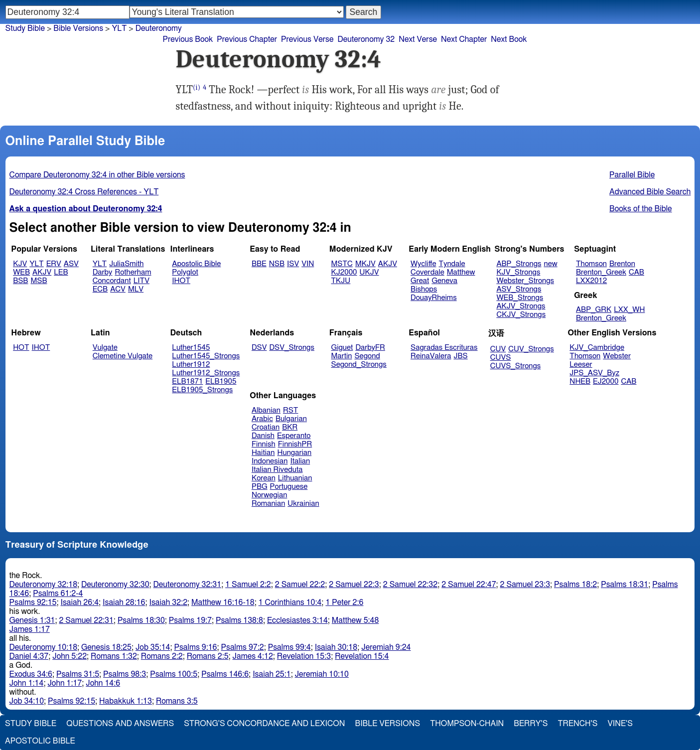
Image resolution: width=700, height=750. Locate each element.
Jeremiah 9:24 (386, 647)
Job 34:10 (27, 701)
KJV (20, 264)
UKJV (369, 272)
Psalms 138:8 (239, 620)
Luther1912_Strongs (206, 373)
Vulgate (105, 348)
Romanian (268, 504)
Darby (103, 272)
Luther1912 (191, 365)
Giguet (342, 348)
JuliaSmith (126, 264)
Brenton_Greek (601, 272)
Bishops (424, 289)
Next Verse (418, 39)
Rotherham (133, 272)
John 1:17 (65, 683)
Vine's (620, 724)
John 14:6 (103, 683)
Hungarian (295, 453)
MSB (39, 281)
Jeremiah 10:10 (322, 674)
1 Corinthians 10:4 (290, 602)
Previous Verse (307, 39)
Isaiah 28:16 (124, 602)
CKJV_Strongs (521, 315)
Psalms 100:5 (174, 674)
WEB (21, 272)
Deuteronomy (159, 28)
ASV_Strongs (519, 289)
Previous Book (188, 39)
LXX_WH (629, 310)
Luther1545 (191, 348)
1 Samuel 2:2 (248, 585)
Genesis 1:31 (32, 620)
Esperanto (294, 436)
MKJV (365, 264)
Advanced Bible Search (650, 192)
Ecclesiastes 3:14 (297, 620)
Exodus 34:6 (31, 674)
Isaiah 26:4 (80, 602)
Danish (263, 436)
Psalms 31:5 (78, 674)
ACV (118, 289)
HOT (21, 348)
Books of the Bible (641, 209)
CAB (636, 272)
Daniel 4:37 (29, 656)
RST (291, 410)
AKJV (42, 272)
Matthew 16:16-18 (223, 602)
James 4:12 (253, 656)
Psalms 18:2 (575, 585)
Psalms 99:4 (289, 647)
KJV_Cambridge (597, 348)
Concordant (112, 281)
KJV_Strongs (518, 272)
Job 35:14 (153, 647)
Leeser (581, 365)
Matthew (461, 272)
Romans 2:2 (162, 656)
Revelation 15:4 (362, 656)
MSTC (342, 264)
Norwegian (269, 495)
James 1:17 (30, 629)
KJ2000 (344, 272)
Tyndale (452, 264)
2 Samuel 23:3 (525, 585)
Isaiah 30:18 (336, 647)
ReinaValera (431, 356)
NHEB (580, 381)
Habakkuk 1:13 (126, 701)
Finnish (264, 444)
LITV (141, 281)
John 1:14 (27, 683)
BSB (20, 281)
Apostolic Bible (40, 741)
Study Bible (25, 28)
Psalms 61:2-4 (58, 594)
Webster (617, 356)
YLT (119, 28)
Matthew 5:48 (355, 620)
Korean (264, 478)
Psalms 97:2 (243, 647)
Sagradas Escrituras (444, 348)
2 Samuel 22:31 (86, 620)
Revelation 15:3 (304, 656)
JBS (460, 356)
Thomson (591, 264)
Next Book (509, 39)
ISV (293, 264)
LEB (61, 272)
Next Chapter (464, 39)
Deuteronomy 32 (366, 39)
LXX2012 (591, 281)
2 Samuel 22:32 (410, 585)
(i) (197, 87)
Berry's (531, 724)
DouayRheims (434, 298)
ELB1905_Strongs (202, 390)
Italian (300, 461)
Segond (367, 356)
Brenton (622, 264)
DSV (259, 348)
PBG (260, 487)
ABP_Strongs (519, 264)
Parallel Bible (632, 175)
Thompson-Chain (467, 724)
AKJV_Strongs (521, 306)
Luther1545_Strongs (206, 356)
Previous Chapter (247, 39)
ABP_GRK (594, 310)
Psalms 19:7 (190, 620)
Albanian (266, 410)
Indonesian (270, 461)
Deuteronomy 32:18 (44, 585)
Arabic (262, 419)
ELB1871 (187, 381)
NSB (277, 264)
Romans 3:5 (177, 701)
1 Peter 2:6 (344, 602)
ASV (71, 264)
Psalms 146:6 (225, 674)
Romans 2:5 (208, 656)
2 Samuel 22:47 (469, 585)
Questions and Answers (120, 724)
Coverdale (427, 272)
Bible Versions (78, 28)
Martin (342, 356)
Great (420, 281)
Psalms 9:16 (195, 647)
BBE (259, 264)
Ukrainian (303, 504)
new (551, 264)
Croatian (266, 427)
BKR (290, 427)
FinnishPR (295, 444)
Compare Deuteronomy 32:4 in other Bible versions (97, 175)
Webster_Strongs (525, 281)
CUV (498, 349)
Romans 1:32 (114, 656)
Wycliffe (423, 264)
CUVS (501, 358)
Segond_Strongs (359, 365)
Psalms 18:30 (141, 620)
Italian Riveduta (277, 470)
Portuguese (289, 487)
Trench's (577, 724)
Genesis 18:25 (106, 647)
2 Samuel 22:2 (300, 585)
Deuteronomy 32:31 (188, 585)
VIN (308, 264)
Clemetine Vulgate (123, 356)
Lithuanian (295, 478)
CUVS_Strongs (516, 366)
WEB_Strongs (520, 298)
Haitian (263, 453)
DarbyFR (370, 348)
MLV (136, 289)
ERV (54, 264)
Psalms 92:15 (33, 602)
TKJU (341, 281)
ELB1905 (221, 381)
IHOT (181, 281)
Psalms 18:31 (625, 585)
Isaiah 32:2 (169, 602)
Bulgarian (291, 419)
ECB (100, 289)
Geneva (444, 281)
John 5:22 (70, 656)
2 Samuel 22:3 (354, 585)
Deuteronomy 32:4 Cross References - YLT (84, 192)
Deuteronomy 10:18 (44, 647)
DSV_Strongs (292, 348)
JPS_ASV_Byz (594, 373)
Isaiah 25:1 (272, 674)
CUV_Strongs (531, 349)
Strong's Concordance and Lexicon (264, 724)
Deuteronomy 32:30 (115, 585)
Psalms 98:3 (125, 674)
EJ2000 (606, 381)
